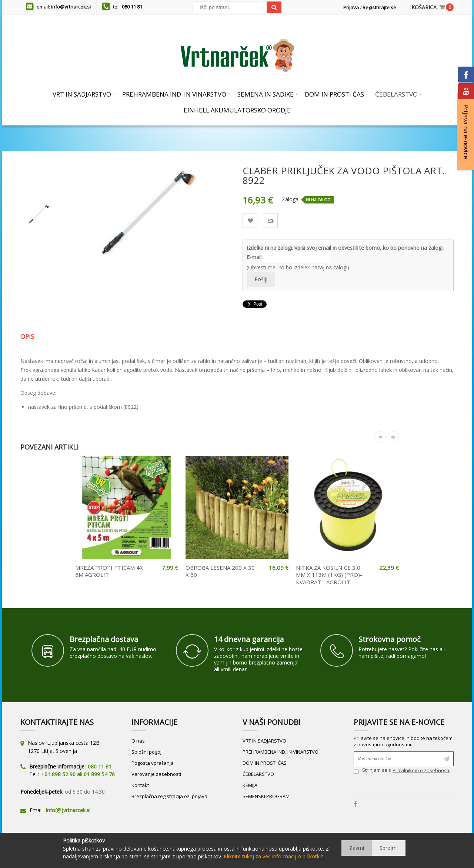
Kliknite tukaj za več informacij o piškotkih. (274, 856)
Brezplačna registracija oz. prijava (169, 796)
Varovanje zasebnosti (156, 774)
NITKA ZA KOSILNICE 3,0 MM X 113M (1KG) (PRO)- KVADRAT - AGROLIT (329, 575)
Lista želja (250, 221)
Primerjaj (271, 221)
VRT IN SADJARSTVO (264, 741)
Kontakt (140, 785)
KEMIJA (250, 785)
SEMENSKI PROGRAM (266, 796)
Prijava (351, 7)
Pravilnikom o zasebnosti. (421, 770)
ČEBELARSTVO (258, 774)
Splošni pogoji (147, 752)
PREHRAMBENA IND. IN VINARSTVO (281, 752)
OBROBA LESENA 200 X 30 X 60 (220, 571)
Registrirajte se (379, 7)
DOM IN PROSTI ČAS (265, 763)
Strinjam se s (372, 771)
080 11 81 (132, 7)
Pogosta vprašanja (153, 763)
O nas (138, 741)
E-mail (254, 257)
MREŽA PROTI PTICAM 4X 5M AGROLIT (109, 571)
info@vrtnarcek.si (71, 7)
